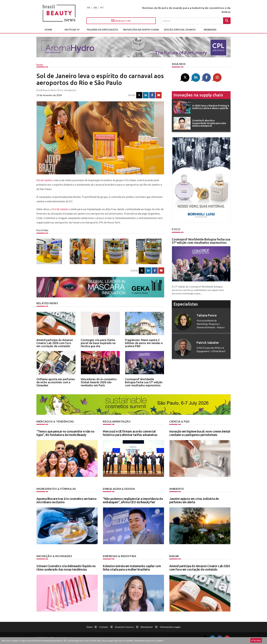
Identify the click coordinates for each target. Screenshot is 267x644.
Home (48, 30)
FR (89, 8)
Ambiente (177, 489)
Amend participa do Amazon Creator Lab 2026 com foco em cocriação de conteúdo (55, 343)
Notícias (71, 30)
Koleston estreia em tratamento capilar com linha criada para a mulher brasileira (132, 568)
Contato (104, 627)
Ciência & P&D (179, 421)
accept (256, 640)
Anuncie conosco (124, 627)
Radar (40, 65)
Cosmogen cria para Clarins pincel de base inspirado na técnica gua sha (98, 343)
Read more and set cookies (149, 641)
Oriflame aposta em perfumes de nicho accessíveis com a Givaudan (56, 382)
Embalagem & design (119, 489)
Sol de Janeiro (45, 180)
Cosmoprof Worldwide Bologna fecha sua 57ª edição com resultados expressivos (144, 382)
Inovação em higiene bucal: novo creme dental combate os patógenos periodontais (200, 433)
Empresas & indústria (119, 556)
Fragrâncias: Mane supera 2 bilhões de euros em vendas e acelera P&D (144, 343)
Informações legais (170, 627)
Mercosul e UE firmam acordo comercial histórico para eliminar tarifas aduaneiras (130, 433)
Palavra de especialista (102, 30)
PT (102, 8)
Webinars (210, 30)
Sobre (90, 627)
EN (95, 8)
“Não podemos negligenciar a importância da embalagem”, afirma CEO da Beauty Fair (133, 500)
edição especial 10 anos (180, 30)
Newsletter (121, 21)
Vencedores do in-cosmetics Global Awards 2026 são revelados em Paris (99, 382)
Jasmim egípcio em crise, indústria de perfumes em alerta (194, 500)
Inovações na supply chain (141, 30)
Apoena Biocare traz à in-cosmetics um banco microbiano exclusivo (66, 500)
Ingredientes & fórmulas (56, 489)
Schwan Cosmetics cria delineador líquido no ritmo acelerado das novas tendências (66, 568)
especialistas (186, 304)
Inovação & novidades (54, 556)
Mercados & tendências (55, 421)
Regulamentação (117, 421)
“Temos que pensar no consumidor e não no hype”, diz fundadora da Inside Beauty (65, 433)
